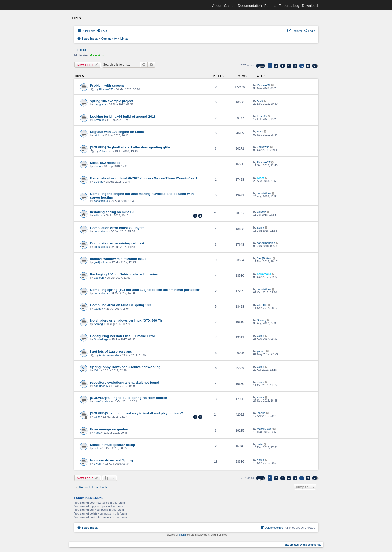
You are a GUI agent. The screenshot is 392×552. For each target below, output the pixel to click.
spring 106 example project (112, 101)
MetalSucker (265, 429)
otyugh (98, 464)
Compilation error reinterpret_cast (117, 243)
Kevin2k (99, 120)
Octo (97, 417)
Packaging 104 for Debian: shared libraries (124, 274)
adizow (98, 215)
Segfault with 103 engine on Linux (117, 132)
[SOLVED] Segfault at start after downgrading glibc (130, 147)
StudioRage (101, 339)
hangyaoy (100, 104)
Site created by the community (303, 545)
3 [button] (283, 66)
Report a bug (289, 6)
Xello (97, 370)
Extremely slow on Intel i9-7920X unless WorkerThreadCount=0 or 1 (144, 178)
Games (230, 6)
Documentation (250, 6)
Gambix (99, 309)
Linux (81, 50)
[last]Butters (101, 262)
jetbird (98, 135)
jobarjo (261, 413)
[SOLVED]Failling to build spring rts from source (129, 398)
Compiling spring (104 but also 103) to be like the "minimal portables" (145, 290)
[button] (260, 66)
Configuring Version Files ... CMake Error (123, 336)
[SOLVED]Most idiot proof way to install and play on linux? (137, 413)
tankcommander (109, 355)
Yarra (97, 433)
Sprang (98, 324)
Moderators (97, 55)
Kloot (260, 178)
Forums (270, 6)
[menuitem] (102, 31)
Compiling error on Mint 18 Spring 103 (120, 305)
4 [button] (289, 66)
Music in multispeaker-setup (113, 445)
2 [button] (276, 66)
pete (96, 448)
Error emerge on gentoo (109, 429)
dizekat (98, 182)
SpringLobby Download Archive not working (125, 367)
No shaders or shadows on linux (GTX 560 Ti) (126, 321)
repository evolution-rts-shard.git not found (125, 382)
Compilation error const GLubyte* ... (119, 228)
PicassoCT (106, 89)
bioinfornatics (102, 401)
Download (310, 6)
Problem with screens (107, 85)
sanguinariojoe (266, 243)
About (217, 6)
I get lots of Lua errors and (111, 351)
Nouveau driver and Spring (112, 460)
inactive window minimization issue (118, 259)
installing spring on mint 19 (112, 212)
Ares (260, 101)
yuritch (261, 351)
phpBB (183, 535)
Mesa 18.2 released (105, 163)
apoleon (99, 278)
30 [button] (308, 66)
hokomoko (264, 274)
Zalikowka (105, 151)
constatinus (101, 201)
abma (97, 166)
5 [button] (295, 66)
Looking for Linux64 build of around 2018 (123, 116)
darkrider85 (101, 386)
